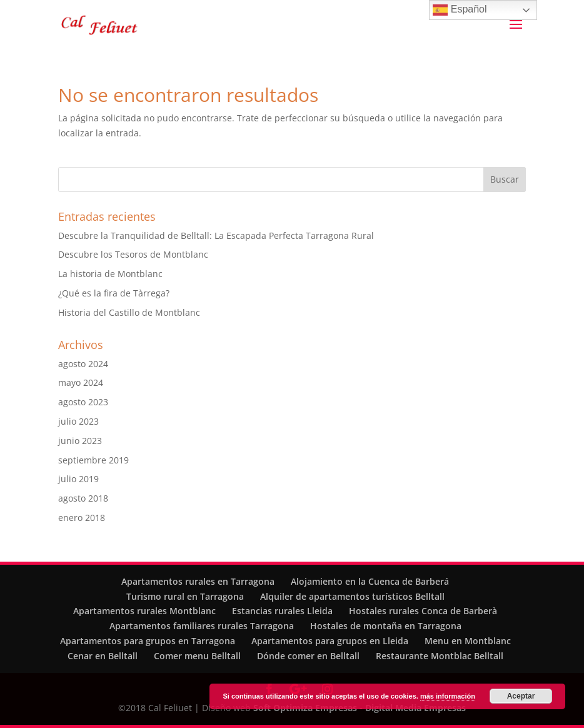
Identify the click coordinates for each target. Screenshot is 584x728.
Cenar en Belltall (103, 656)
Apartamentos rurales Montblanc (144, 611)
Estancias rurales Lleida (282, 611)
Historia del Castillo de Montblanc (129, 312)
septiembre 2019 (93, 460)
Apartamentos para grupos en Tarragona (148, 641)
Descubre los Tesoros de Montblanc (133, 254)
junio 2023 (80, 441)
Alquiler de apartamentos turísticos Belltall (352, 596)
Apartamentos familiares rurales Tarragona (202, 626)
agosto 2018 (83, 498)
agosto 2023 (83, 402)
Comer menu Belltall (197, 656)
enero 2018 (82, 518)
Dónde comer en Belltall (308, 656)
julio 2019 (78, 479)
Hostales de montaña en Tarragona (386, 626)
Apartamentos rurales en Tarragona (198, 581)
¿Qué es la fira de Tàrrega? (114, 293)
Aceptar (521, 696)
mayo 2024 (81, 382)
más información (448, 696)
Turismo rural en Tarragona (185, 596)
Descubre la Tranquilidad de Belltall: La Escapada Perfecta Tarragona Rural (216, 235)
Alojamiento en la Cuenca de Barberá (370, 581)
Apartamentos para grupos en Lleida (330, 641)
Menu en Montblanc (468, 641)
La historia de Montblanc (110, 274)
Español (460, 10)
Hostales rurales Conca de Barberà (423, 611)
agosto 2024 (83, 364)
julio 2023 (78, 421)
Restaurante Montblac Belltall (440, 656)
